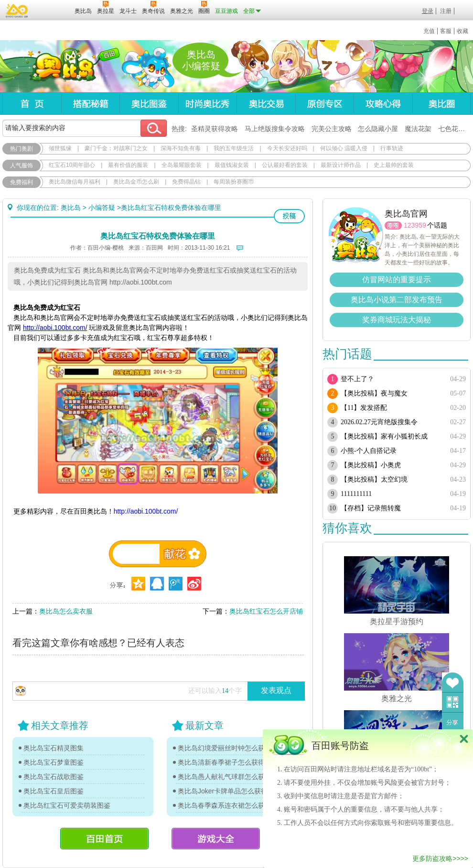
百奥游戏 (17, 11)
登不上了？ (357, 379)
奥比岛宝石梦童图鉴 (54, 762)
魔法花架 (418, 129)
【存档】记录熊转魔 (371, 508)
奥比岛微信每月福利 (75, 182)
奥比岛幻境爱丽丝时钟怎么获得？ (227, 748)
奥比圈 (441, 104)
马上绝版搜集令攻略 (275, 129)
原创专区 (324, 104)
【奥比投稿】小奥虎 (371, 465)
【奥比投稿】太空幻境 (374, 479)
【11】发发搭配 (364, 408)
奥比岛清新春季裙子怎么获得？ (225, 762)
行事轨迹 (392, 148)
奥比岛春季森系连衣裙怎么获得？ (227, 805)
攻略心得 (383, 104)
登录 (428, 11)
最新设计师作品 (341, 165)
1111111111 (356, 494)
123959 (415, 225)
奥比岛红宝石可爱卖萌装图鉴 (67, 805)
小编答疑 (102, 208)
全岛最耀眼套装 (182, 165)
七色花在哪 (455, 129)
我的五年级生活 (234, 148)
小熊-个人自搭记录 (369, 451)
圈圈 (393, 225)
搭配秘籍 (90, 104)
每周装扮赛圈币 (234, 182)
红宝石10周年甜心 (72, 165)
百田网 (53, 10)
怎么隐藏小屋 (378, 129)
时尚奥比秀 (207, 104)
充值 (429, 31)
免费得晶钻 (186, 182)
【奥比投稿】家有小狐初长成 (384, 436)
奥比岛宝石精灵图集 (54, 748)
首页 (32, 104)
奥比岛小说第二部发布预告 (397, 300)
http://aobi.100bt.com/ (146, 511)
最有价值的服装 (128, 165)
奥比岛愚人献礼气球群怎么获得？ (227, 777)
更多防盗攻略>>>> (440, 858)
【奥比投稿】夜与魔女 (374, 393)
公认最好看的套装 (285, 165)
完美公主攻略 (332, 129)
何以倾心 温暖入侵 (344, 148)
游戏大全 (216, 839)
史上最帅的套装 (394, 165)
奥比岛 (62, 66)
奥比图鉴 (149, 104)
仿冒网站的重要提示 (397, 280)
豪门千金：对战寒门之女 (116, 148)
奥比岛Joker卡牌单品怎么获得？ (226, 791)
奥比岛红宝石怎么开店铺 (266, 611)
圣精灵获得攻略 (215, 129)
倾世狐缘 (60, 148)
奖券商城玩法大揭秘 (397, 320)
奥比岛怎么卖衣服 (66, 611)
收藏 (462, 31)
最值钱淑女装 (232, 165)
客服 (446, 31)
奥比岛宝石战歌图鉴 (54, 777)
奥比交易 (266, 104)
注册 (446, 11)
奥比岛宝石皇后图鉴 (54, 791)
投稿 (289, 216)
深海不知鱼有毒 (181, 148)
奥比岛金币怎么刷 (136, 182)
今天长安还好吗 (287, 148)
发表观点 (276, 690)
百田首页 (104, 839)
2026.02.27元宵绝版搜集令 (379, 422)
